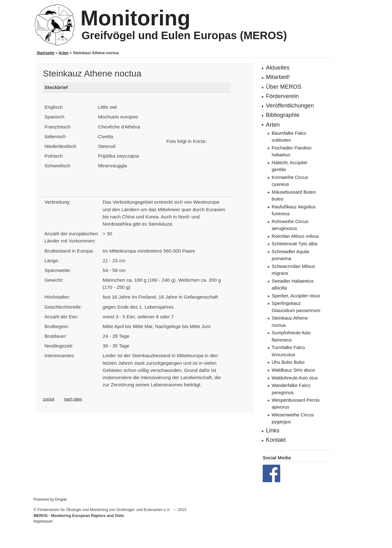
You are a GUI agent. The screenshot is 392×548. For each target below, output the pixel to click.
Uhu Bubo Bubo (288, 362)
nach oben (73, 399)
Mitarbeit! (278, 77)
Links (273, 430)
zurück (49, 399)
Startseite (45, 53)
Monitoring (135, 18)
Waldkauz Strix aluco (293, 370)
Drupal (61, 499)
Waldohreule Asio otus (295, 378)
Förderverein (282, 96)
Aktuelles (278, 68)
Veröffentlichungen (290, 105)
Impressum (43, 521)
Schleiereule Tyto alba (295, 244)
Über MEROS (284, 87)
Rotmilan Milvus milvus (295, 236)
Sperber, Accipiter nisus (296, 296)
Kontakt (276, 440)
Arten (64, 53)
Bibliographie (283, 115)
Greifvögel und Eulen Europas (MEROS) (184, 35)
